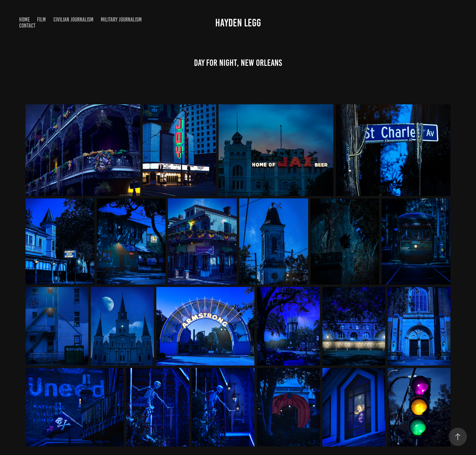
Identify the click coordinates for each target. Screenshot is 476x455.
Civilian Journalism (73, 20)
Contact (27, 26)
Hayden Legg (238, 23)
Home (24, 20)
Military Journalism (121, 20)
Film (41, 20)
